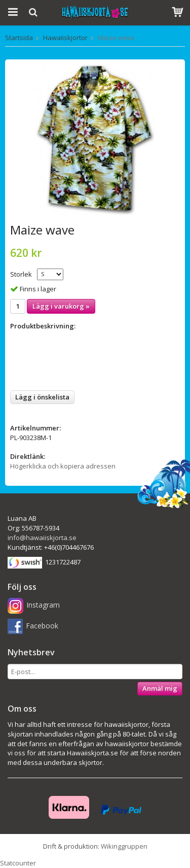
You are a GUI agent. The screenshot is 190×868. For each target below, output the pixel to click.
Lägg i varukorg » (61, 306)
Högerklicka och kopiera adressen (63, 466)
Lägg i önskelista (42, 397)
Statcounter (18, 863)
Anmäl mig (160, 688)
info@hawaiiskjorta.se (42, 538)
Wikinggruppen (124, 846)
